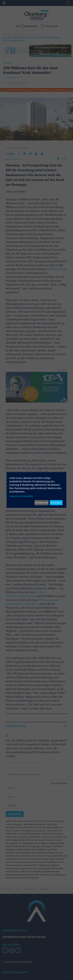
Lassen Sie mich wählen (21, 496)
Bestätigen (56, 503)
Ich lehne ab (41, 503)
